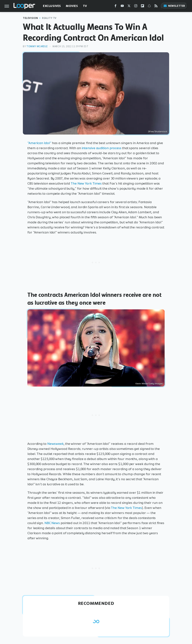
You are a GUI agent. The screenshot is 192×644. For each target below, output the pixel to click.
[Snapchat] (149, 7)
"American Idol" (39, 143)
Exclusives (52, 6)
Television (30, 18)
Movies (72, 6)
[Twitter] (129, 7)
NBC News (52, 523)
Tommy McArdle (37, 46)
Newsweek (55, 444)
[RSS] (156, 7)
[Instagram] (136, 7)
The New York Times (86, 183)
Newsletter (174, 6)
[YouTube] (122, 7)
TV (85, 6)
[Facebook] (115, 7)
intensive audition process (102, 148)
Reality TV (49, 18)
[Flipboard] (142, 7)
